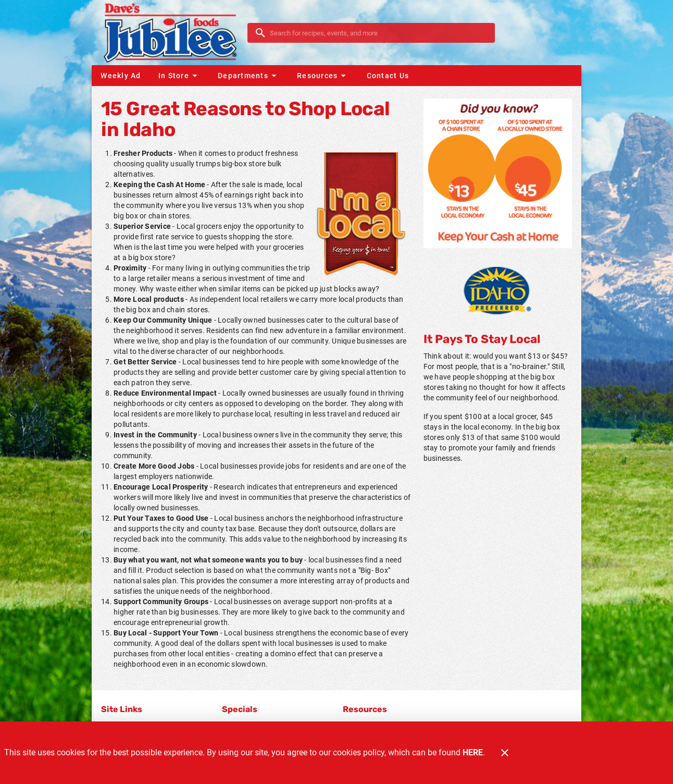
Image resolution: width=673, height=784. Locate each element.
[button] (179, 76)
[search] (378, 33)
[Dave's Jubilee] (173, 33)
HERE (473, 752)
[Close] (505, 753)
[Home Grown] (497, 290)
